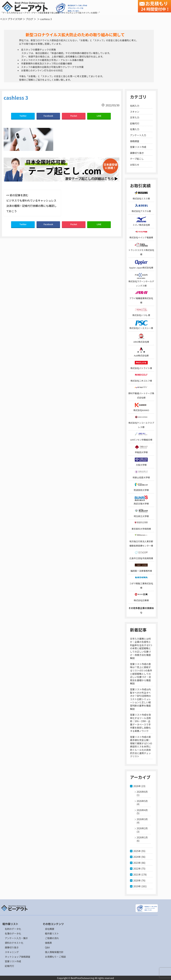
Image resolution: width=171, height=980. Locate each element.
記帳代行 (135, 123)
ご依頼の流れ (52, 938)
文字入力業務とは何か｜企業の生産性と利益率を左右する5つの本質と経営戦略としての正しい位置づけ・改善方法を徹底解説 (141, 648)
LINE (99, 116)
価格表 (48, 943)
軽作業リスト (52, 933)
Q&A (47, 947)
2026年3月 (142, 819)
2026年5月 (142, 801)
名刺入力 (135, 106)
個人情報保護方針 (54, 952)
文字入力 (135, 117)
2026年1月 (142, 837)
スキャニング (12, 952)
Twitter (23, 116)
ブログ (29, 19)
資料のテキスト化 (14, 943)
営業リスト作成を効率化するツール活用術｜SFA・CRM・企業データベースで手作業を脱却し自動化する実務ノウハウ (140, 723)
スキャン (135, 112)
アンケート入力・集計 (16, 938)
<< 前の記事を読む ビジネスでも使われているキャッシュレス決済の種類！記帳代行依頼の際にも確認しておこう (31, 203)
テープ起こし (137, 159)
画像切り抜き (137, 153)
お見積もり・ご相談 (55, 957)
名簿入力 (135, 129)
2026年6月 (142, 792)
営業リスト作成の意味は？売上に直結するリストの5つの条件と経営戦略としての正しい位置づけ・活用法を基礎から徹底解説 (141, 674)
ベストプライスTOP (11, 19)
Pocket (74, 116)
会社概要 (50, 929)
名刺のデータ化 (13, 929)
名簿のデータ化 (13, 933)
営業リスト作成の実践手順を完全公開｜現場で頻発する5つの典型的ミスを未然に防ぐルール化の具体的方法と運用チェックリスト (141, 747)
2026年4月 (142, 810)
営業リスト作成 (138, 147)
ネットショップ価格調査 (18, 957)
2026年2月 (142, 828)
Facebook (48, 116)
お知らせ (135, 165)
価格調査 (135, 141)
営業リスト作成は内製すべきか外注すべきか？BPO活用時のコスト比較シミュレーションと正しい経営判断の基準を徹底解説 (140, 699)
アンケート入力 (138, 135)
